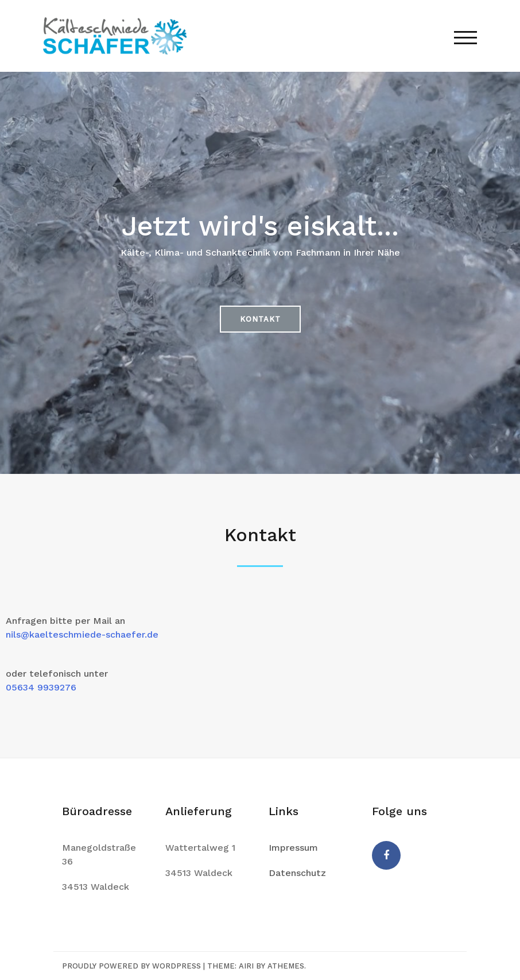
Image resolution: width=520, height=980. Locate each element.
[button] (260, 319)
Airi (246, 966)
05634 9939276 (41, 687)
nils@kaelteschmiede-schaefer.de (82, 634)
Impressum (293, 848)
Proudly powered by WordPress (131, 966)
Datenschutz (297, 873)
